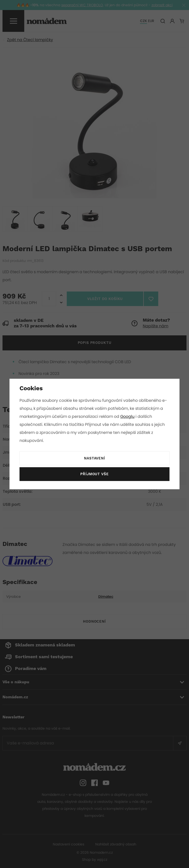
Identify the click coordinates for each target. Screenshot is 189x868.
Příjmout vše (94, 474)
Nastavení (94, 458)
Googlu (128, 416)
